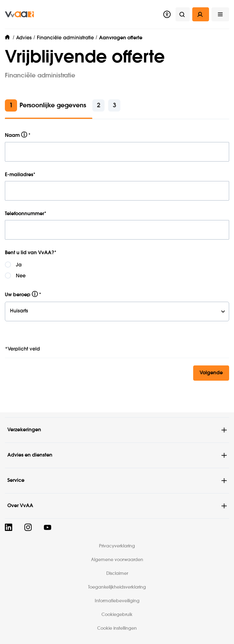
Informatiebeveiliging (117, 601)
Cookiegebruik (117, 615)
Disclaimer (117, 574)
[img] (19, 14)
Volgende (211, 373)
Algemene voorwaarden (117, 560)
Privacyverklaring (117, 546)
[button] (220, 14)
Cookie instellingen (117, 628)
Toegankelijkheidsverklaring (117, 587)
